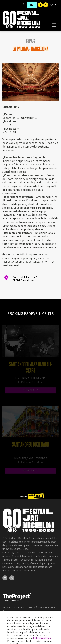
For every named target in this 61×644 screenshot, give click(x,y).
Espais (31, 41)
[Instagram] (46, 5)
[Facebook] (41, 5)
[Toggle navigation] (54, 25)
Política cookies (42, 638)
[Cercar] (14, 5)
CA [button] (52, 5)
